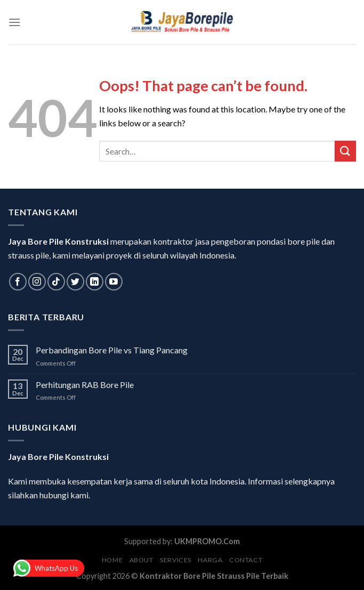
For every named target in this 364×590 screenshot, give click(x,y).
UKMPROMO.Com (207, 541)
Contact (246, 560)
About (141, 560)
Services (176, 560)
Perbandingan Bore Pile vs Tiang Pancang (112, 350)
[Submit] (345, 151)
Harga (210, 560)
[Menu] (14, 22)
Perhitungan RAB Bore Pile (85, 385)
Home (112, 560)
